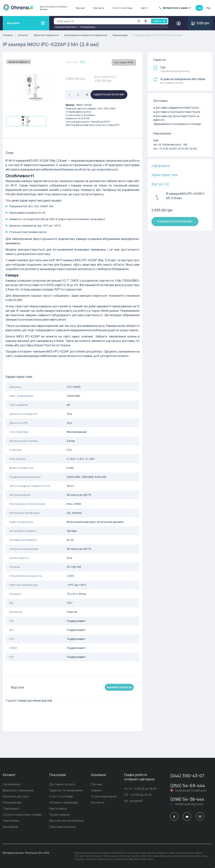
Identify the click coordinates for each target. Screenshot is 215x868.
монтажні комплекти (66, 27)
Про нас (80, 8)
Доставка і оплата (62, 784)
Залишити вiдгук (119, 687)
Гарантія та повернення (66, 790)
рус (209, 8)
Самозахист (11, 808)
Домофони (10, 827)
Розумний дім (12, 802)
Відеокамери (123, 35)
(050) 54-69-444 (187, 785)
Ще (144, 8)
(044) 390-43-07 (187, 776)
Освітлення (11, 821)
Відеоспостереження (49, 35)
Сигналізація (12, 784)
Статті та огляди (122, 8)
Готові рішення (88, 27)
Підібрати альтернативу (109, 95)
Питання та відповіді (63, 802)
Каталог (26, 35)
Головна (10, 35)
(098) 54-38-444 (187, 799)
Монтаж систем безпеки (67, 821)
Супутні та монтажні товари (22, 815)
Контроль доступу (16, 796)
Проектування (59, 815)
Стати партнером (104, 796)
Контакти (99, 8)
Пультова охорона (62, 827)
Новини (96, 790)
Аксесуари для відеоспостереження (89, 35)
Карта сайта (58, 808)
